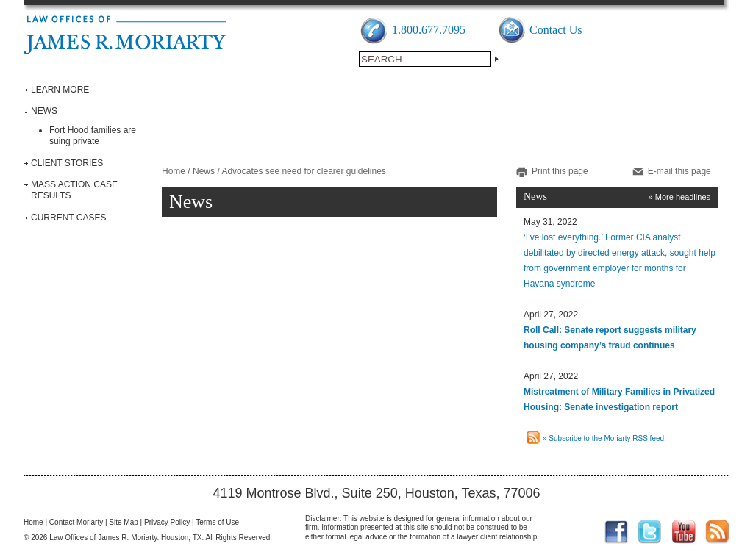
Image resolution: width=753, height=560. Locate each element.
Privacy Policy (167, 522)
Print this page (560, 171)
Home (174, 171)
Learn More (60, 90)
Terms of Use (217, 522)
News (44, 111)
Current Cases (68, 218)
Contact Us (556, 30)
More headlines (683, 197)
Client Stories (67, 163)
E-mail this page (679, 171)
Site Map (123, 522)
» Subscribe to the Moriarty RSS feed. (604, 438)
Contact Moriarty (76, 522)
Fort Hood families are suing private (93, 136)
